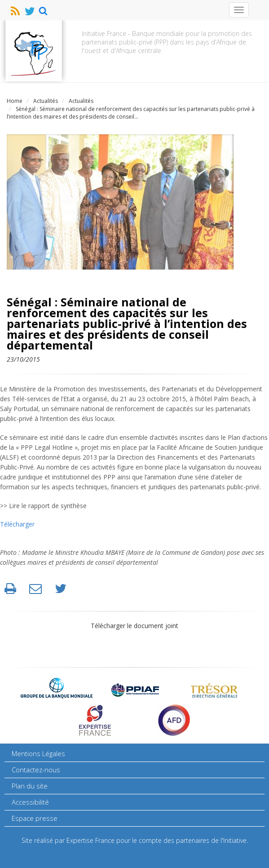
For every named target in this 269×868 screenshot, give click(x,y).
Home (15, 101)
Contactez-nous (36, 770)
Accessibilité (30, 802)
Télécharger (17, 524)
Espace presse (35, 818)
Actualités (81, 101)
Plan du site (30, 786)
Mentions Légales (38, 753)
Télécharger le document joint (134, 626)
